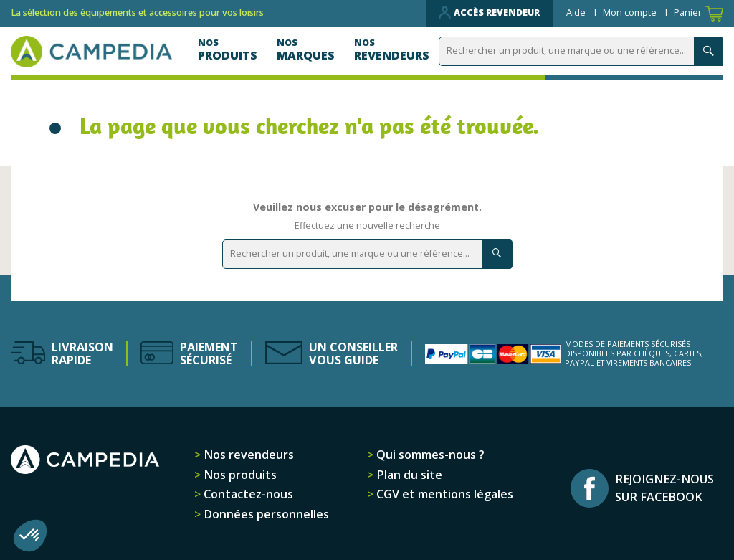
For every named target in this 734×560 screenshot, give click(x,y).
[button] (30, 536)
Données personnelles (265, 514)
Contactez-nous (247, 494)
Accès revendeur (489, 13)
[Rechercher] (584, 51)
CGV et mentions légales (443, 494)
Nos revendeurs (247, 455)
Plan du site (408, 475)
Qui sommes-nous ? (429, 455)
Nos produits (239, 475)
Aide (577, 13)
